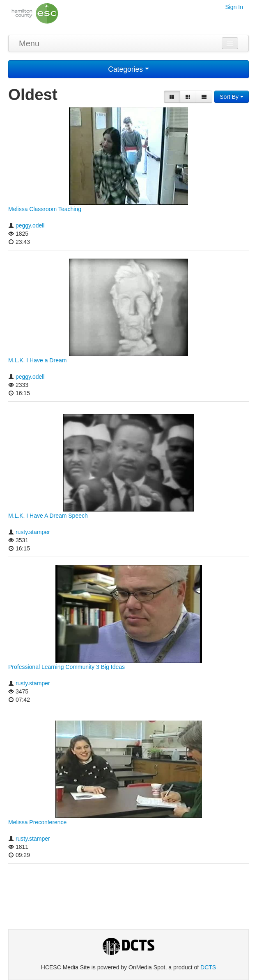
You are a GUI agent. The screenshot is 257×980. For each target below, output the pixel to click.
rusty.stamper (33, 532)
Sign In (234, 7)
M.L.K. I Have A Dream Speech (48, 516)
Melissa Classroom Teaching (45, 209)
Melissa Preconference (37, 822)
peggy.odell (30, 225)
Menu (29, 43)
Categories (128, 69)
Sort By (232, 97)
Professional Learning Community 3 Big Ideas (67, 667)
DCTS (208, 967)
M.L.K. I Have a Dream (37, 360)
